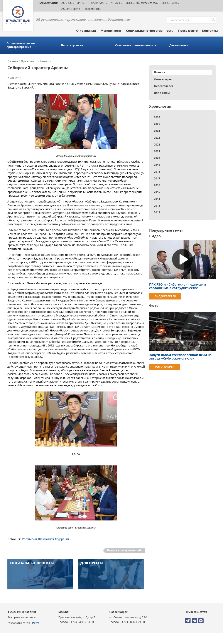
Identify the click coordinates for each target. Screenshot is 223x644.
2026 (157, 117)
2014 (157, 199)
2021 (157, 151)
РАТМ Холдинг (48, 3)
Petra (36, 623)
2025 (157, 124)
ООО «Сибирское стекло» (142, 3)
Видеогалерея (164, 86)
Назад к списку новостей (124, 550)
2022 (157, 145)
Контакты (210, 31)
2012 (157, 212)
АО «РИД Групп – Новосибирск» (81, 9)
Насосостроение (72, 45)
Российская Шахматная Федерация (46, 539)
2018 (157, 172)
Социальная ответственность (150, 31)
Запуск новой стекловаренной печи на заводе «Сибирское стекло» (180, 357)
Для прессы (162, 93)
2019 (157, 165)
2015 (157, 192)
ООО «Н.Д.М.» (170, 3)
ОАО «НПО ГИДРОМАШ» (92, 3)
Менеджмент (111, 31)
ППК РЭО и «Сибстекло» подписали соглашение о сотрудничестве (177, 286)
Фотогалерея (163, 79)
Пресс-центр (188, 31)
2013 (157, 206)
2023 (157, 138)
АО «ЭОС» (68, 3)
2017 (157, 178)
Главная (13, 61)
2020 (157, 158)
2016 (157, 185)
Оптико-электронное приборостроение (21, 45)
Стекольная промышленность (136, 45)
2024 (157, 131)
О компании (86, 31)
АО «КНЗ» (117, 3)
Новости (46, 61)
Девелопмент (179, 45)
